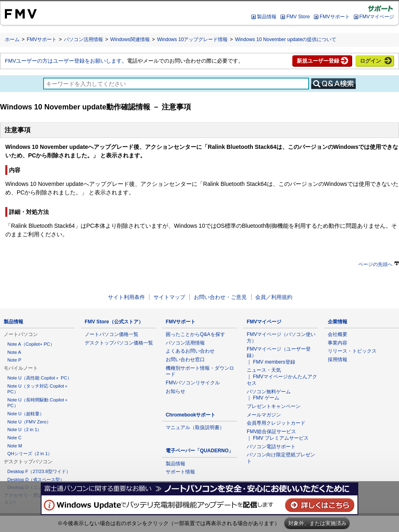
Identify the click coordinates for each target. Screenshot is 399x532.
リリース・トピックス (352, 351)
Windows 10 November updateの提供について (286, 39)
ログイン (370, 61)
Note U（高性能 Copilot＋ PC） (39, 378)
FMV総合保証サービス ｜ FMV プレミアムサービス (278, 435)
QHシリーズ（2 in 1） (30, 454)
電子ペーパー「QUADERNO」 (199, 451)
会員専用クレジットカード (276, 423)
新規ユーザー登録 (318, 61)
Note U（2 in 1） (24, 430)
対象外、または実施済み (317, 523)
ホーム (12, 39)
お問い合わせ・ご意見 (220, 297)
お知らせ (175, 391)
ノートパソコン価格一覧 (112, 334)
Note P (14, 360)
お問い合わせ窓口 (185, 360)
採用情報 (338, 360)
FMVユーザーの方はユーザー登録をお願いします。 (66, 61)
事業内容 (338, 343)
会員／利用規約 (274, 297)
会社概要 (338, 334)
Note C (14, 438)
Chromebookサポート (191, 415)
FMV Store (298, 17)
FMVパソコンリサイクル (193, 383)
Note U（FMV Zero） (29, 422)
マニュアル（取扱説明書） (195, 427)
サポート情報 (180, 472)
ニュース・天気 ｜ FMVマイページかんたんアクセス (282, 376)
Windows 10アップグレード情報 (193, 39)
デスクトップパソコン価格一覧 (119, 343)
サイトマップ (169, 297)
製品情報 (267, 17)
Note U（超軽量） (26, 414)
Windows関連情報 (130, 39)
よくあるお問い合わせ (190, 351)
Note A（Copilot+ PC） (31, 344)
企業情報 (338, 322)
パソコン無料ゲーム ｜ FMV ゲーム (269, 395)
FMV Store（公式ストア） (114, 322)
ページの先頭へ (379, 264)
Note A (14, 352)
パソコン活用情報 (83, 39)
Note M (15, 446)
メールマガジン (264, 415)
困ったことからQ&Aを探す (195, 334)
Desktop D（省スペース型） (36, 480)
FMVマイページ (377, 17)
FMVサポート (334, 17)
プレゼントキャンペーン (274, 406)
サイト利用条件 (126, 297)
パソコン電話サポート (271, 447)
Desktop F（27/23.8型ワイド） (39, 471)
